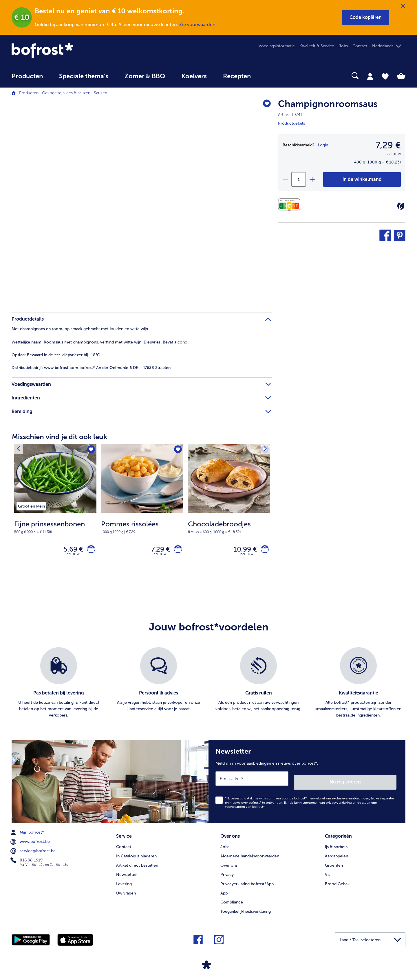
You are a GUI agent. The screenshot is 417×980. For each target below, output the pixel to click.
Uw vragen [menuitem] (126, 890)
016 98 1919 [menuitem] (27, 859)
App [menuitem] (224, 890)
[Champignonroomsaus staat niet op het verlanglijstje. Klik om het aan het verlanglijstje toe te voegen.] (265, 105)
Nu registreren (373, 781)
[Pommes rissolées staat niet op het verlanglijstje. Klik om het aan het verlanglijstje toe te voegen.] (177, 450)
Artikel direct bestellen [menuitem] (137, 862)
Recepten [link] (237, 76)
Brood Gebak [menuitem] (337, 881)
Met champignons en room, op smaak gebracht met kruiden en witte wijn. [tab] (80, 329)
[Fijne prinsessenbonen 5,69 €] (55, 511)
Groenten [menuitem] (334, 862)
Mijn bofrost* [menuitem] (28, 832)
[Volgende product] (264, 450)
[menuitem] (27, 79)
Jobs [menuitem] (343, 46)
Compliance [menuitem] (232, 900)
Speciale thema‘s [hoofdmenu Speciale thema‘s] (84, 76)
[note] (55, 527)
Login (323, 145)
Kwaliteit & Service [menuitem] (317, 46)
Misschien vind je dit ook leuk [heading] (60, 437)
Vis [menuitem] (328, 872)
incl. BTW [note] (73, 557)
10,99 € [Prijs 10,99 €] (242, 550)
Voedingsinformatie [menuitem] (277, 46)
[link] (71, 50)
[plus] (312, 179)
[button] (366, 17)
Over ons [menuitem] (229, 862)
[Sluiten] (403, 6)
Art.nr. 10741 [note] (290, 115)
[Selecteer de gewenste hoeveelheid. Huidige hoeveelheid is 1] (299, 179)
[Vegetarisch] (401, 206)
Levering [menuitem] (124, 881)
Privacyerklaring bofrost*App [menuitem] (247, 881)
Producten (29, 93)
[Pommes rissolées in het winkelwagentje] (176, 551)
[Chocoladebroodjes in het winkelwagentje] (263, 551)
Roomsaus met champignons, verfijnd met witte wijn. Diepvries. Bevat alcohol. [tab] (101, 342)
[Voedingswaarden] (291, 204)
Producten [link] (27, 76)
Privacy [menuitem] (227, 872)
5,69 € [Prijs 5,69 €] (70, 550)
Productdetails (291, 123)
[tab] (370, 76)
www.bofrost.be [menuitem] (31, 841)
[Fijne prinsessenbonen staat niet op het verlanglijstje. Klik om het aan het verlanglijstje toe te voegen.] (90, 450)
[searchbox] (271, 76)
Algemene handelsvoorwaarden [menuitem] (250, 853)
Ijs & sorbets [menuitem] (336, 844)
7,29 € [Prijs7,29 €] (388, 145)
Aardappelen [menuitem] (336, 853)
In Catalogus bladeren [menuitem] (136, 853)
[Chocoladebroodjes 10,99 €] (229, 511)
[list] (209, 686)
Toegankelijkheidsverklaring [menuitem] (246, 909)
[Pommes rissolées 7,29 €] (142, 511)
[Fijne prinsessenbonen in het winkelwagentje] (89, 551)
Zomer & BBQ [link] (145, 76)
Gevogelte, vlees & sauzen (66, 93)
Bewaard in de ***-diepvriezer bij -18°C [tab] (56, 355)
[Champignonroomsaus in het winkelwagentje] (362, 179)
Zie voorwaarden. (198, 24)
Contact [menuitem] (360, 46)
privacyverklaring (339, 802)
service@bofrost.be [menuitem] (34, 850)
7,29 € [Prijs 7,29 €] (157, 550)
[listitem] (31, 505)
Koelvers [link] (194, 76)
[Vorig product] (20, 450)
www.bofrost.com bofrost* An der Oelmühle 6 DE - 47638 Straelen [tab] (91, 368)
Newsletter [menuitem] (126, 872)
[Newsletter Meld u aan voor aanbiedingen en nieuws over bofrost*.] (307, 782)
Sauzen (100, 93)
